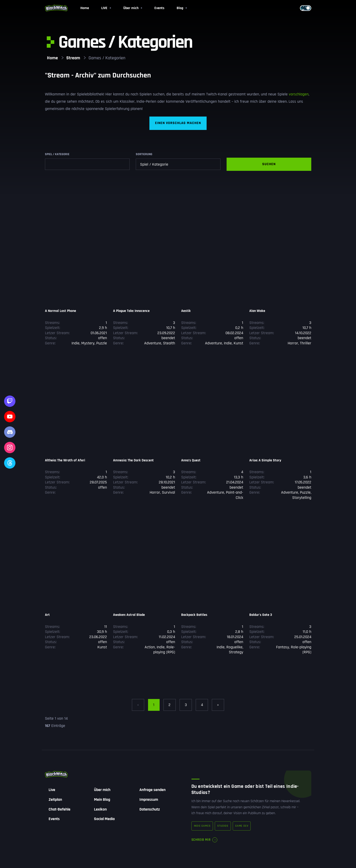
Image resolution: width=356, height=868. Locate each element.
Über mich (102, 790)
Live (52, 790)
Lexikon (100, 809)
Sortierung (144, 154)
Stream (73, 58)
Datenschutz (150, 809)
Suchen (269, 164)
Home (85, 8)
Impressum (149, 800)
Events (159, 8)
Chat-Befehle (59, 809)
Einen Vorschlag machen (178, 123)
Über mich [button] (131, 8)
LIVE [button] (104, 8)
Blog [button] (180, 8)
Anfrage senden (152, 790)
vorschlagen (299, 94)
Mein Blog (102, 800)
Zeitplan (55, 800)
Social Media (104, 819)
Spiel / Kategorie (57, 154)
